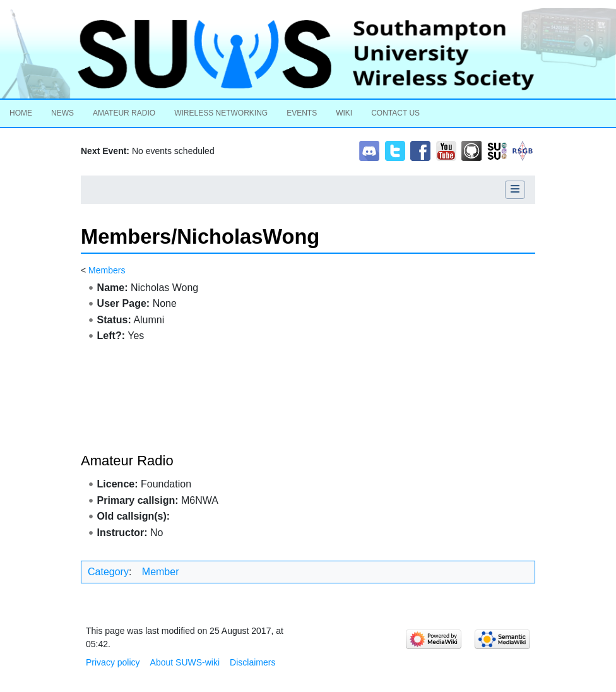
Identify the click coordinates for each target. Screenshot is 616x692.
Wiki (344, 113)
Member (161, 572)
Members (107, 270)
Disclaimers (252, 662)
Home (21, 113)
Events (302, 113)
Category (108, 572)
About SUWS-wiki (185, 662)
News (62, 113)
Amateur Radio (124, 113)
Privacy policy (113, 662)
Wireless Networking (221, 113)
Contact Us (395, 113)
